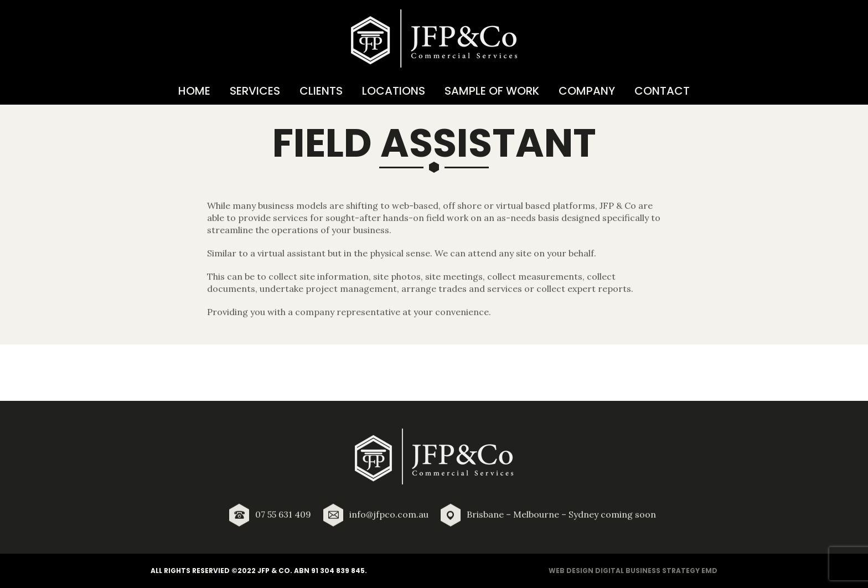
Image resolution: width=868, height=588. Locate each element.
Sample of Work (492, 91)
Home (194, 91)
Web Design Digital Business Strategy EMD (633, 571)
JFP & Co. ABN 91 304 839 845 (311, 571)
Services (255, 91)
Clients (321, 91)
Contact (662, 91)
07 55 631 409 (283, 518)
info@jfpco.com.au (389, 518)
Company (587, 91)
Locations (394, 91)
